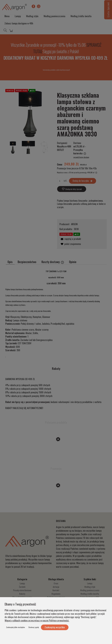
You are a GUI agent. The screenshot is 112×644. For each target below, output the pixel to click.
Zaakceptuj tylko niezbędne (15, 627)
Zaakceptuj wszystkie (55, 627)
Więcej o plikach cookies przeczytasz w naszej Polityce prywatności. (37, 620)
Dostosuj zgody (34, 627)
